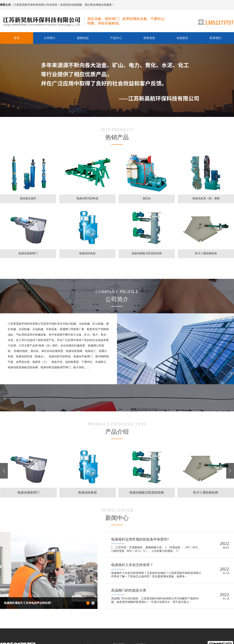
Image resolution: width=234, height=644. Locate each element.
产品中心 (116, 38)
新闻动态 (83, 38)
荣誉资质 (149, 38)
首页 (17, 38)
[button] (230, 471)
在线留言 (182, 38)
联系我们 (215, 38)
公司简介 (50, 38)
